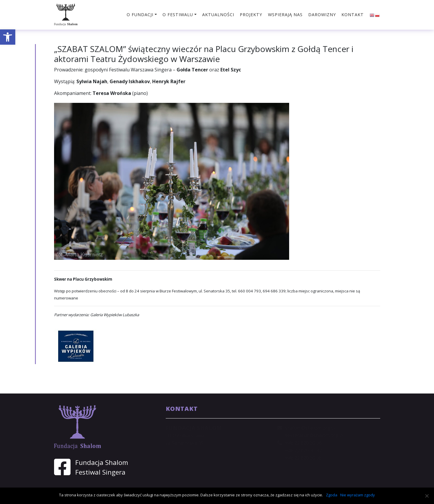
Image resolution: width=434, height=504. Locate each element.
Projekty (251, 15)
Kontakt (353, 15)
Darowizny (322, 15)
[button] (8, 37)
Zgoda (332, 495)
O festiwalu (178, 15)
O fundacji (140, 15)
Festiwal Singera (100, 472)
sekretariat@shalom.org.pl (314, 435)
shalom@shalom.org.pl (310, 428)
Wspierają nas (285, 15)
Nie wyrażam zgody (358, 495)
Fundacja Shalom (102, 462)
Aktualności (218, 15)
